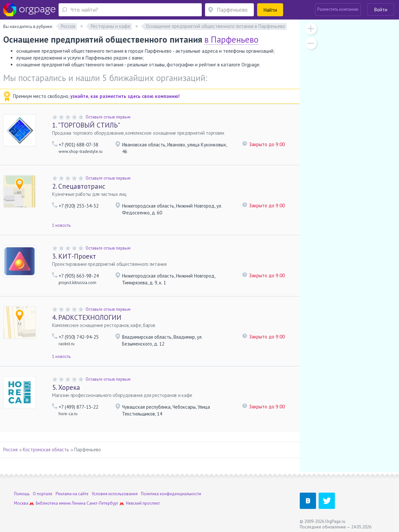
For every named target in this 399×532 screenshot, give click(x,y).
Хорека (66, 387)
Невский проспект (143, 503)
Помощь (22, 494)
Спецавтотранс (79, 186)
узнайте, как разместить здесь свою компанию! (125, 96)
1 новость (61, 225)
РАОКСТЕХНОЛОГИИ (87, 317)
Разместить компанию (338, 9)
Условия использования (115, 494)
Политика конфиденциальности (171, 494)
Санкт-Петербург (103, 503)
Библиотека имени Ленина (61, 503)
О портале (43, 494)
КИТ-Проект (74, 256)
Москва (21, 503)
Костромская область (46, 450)
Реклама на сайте (72, 494)
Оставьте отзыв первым (108, 117)
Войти (381, 10)
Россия (10, 450)
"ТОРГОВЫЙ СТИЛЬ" (86, 125)
